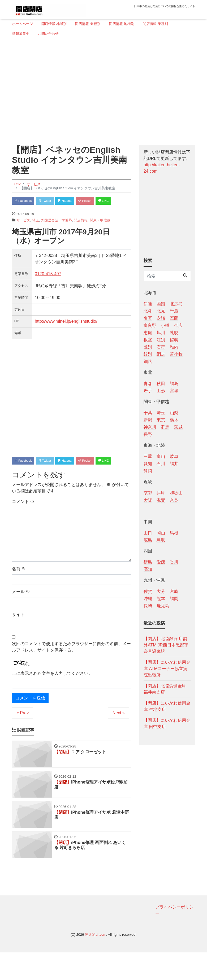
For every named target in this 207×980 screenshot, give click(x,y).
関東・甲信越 (100, 232)
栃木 (174, 420)
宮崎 (174, 591)
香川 (174, 562)
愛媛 (161, 562)
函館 (161, 304)
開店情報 (81, 232)
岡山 (161, 533)
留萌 (174, 340)
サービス (23, 232)
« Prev (23, 736)
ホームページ (23, 24)
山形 (161, 391)
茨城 (178, 427)
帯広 (178, 325)
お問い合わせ (48, 34)
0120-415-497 (48, 285)
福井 (174, 464)
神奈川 (150, 427)
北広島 (176, 304)
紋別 (148, 354)
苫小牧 (176, 354)
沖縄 (148, 599)
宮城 (174, 391)
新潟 (148, 420)
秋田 (161, 384)
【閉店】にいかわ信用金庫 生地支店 (167, 706)
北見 (161, 311)
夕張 (161, 318)
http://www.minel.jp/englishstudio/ (66, 333)
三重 (148, 456)
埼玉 (36, 232)
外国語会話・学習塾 (56, 232)
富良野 (150, 325)
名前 (19, 592)
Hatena (75, 201)
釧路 (148, 362)
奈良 (174, 500)
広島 (148, 540)
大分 (161, 591)
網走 (161, 354)
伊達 (148, 304)
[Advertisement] (102, 88)
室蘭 (174, 318)
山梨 (174, 413)
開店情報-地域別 (54, 24)
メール (21, 615)
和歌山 (176, 493)
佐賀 (148, 591)
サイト (18, 638)
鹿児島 (163, 606)
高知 (148, 569)
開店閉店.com (96, 962)
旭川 (161, 333)
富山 (161, 456)
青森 (148, 384)
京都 (148, 493)
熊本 (161, 599)
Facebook (25, 201)
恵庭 (148, 333)
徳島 (148, 562)
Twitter (51, 201)
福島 (174, 384)
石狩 (161, 347)
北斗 (148, 311)
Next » (119, 736)
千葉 (148, 413)
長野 (148, 434)
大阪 (148, 500)
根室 (148, 340)
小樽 (165, 325)
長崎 (148, 606)
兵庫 (161, 493)
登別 (148, 347)
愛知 (148, 464)
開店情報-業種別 (88, 24)
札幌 (174, 333)
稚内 (174, 347)
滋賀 (161, 500)
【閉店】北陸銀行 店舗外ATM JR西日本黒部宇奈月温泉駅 (166, 645)
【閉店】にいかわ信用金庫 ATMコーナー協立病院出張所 (167, 669)
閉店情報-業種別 (155, 24)
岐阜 (174, 456)
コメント (23, 525)
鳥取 (161, 540)
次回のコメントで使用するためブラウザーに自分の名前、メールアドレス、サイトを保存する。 (71, 670)
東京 (161, 420)
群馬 (165, 427)
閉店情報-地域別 (122, 24)
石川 (161, 464)
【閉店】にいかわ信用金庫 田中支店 (167, 723)
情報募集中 (21, 34)
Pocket (98, 201)
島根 (174, 533)
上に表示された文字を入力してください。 (52, 697)
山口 (148, 533)
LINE (21, 212)
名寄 (148, 318)
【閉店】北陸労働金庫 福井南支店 (165, 689)
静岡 (148, 471)
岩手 (148, 391)
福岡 (174, 599)
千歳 (174, 311)
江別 (161, 340)
